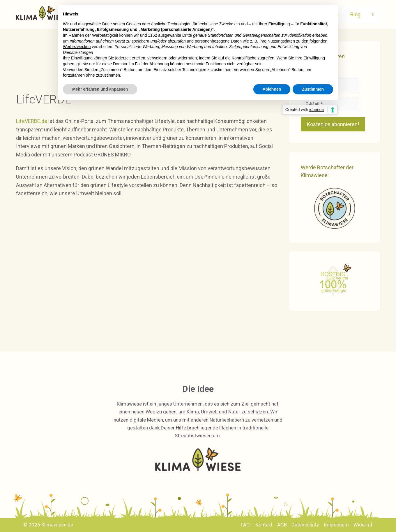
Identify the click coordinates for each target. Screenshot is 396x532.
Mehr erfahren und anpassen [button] (100, 89)
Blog (355, 14)
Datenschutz (305, 525)
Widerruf (363, 525)
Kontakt (264, 525)
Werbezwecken (77, 47)
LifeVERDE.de (32, 121)
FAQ (245, 525)
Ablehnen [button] (272, 89)
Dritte (187, 35)
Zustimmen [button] (313, 89)
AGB (282, 525)
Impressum (336, 525)
